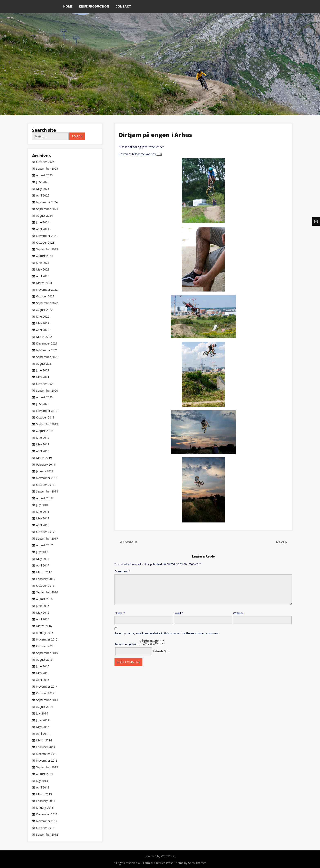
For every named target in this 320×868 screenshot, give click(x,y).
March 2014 (44, 740)
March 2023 (44, 283)
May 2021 (43, 377)
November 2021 (47, 350)
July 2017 (42, 552)
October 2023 (45, 243)
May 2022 (43, 323)
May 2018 (43, 518)
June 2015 (43, 666)
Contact (123, 6)
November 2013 (47, 761)
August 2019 (44, 431)
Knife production (94, 6)
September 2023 (47, 249)
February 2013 (46, 801)
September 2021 (47, 357)
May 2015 (43, 673)
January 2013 (45, 808)
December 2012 (47, 814)
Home (68, 6)
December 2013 (47, 754)
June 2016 (43, 606)
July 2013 (42, 781)
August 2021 (44, 364)
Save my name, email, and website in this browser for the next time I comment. (167, 633)
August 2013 (44, 774)
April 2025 (43, 195)
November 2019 (47, 411)
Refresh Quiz (161, 651)
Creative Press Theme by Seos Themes (180, 863)
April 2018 (43, 525)
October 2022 (45, 296)
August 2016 (44, 599)
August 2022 (44, 310)
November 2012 (47, 821)
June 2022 (43, 317)
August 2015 (44, 660)
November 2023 (47, 236)
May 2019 (43, 444)
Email (178, 613)
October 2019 (45, 417)
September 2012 (47, 835)
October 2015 (45, 646)
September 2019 (47, 424)
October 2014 (45, 693)
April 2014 (43, 734)
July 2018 (42, 505)
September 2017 (47, 539)
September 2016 (47, 592)
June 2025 (43, 182)
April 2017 (43, 565)
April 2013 (43, 787)
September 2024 (47, 209)
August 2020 (44, 397)
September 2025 (47, 169)
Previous (130, 542)
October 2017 (45, 532)
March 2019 (44, 458)
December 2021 (47, 343)
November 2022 (47, 290)
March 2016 (44, 626)
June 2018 (43, 512)
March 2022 (44, 337)
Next (281, 542)
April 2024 (43, 229)
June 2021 (43, 370)
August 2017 (44, 545)
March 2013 (44, 794)
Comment (122, 571)
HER (159, 154)
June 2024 (43, 222)
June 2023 (43, 263)
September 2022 (47, 303)
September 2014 (47, 700)
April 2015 (43, 680)
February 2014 (46, 747)
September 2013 (47, 767)
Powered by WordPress (160, 856)
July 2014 (42, 713)
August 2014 (44, 707)
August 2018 (44, 498)
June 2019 (43, 438)
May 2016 (43, 613)
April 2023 (43, 276)
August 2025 (44, 175)
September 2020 (47, 391)
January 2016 (45, 633)
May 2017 (43, 559)
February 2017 (46, 579)
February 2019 (46, 465)
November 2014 (47, 687)
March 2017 (44, 572)
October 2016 (45, 586)
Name (120, 613)
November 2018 (47, 478)
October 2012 (45, 828)
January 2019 (45, 471)
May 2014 (43, 727)
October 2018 (45, 485)
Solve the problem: (139, 643)
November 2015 (47, 639)
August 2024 (44, 216)
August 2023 (44, 256)
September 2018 (47, 491)
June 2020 (43, 404)
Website (238, 613)
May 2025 (43, 189)
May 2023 (43, 269)
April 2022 (43, 330)
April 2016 (43, 619)
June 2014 (43, 720)
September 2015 (47, 653)
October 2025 (45, 162)
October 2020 (45, 384)
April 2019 (43, 451)
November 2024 (47, 202)
